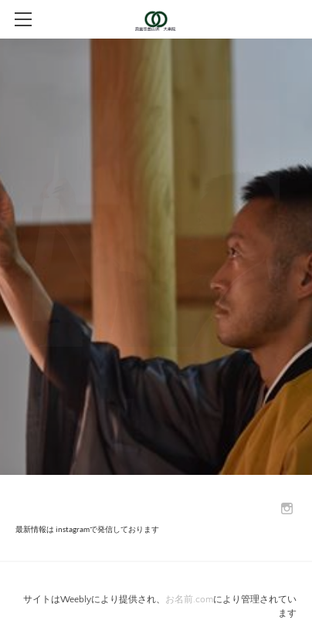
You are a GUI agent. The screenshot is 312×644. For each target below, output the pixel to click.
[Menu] (23, 19)
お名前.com (189, 600)
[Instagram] (287, 509)
